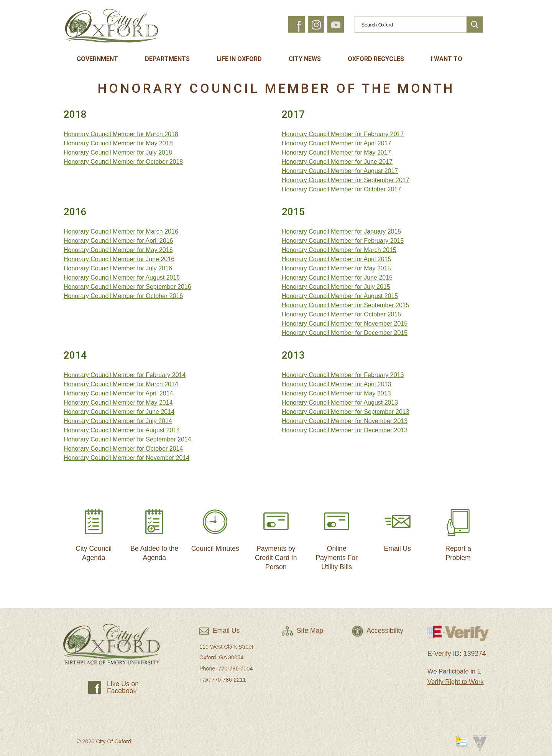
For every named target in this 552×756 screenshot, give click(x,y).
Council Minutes (215, 527)
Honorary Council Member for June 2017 (337, 162)
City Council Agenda (94, 532)
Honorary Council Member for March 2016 (121, 231)
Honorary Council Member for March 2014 (121, 384)
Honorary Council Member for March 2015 (339, 250)
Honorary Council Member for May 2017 (336, 152)
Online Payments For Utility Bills (337, 536)
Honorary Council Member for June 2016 (119, 259)
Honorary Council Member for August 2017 (340, 171)
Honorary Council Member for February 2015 (343, 241)
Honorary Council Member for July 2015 (336, 287)
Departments (167, 59)
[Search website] (407, 25)
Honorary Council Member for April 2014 (118, 393)
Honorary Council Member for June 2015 (337, 278)
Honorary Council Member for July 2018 (118, 152)
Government (97, 59)
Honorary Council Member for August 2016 (122, 278)
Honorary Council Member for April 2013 (336, 384)
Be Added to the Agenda (154, 532)
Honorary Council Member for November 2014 (127, 458)
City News (305, 59)
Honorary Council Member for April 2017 (336, 143)
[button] (475, 25)
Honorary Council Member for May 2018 (118, 143)
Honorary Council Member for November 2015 (345, 324)
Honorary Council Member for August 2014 (122, 430)
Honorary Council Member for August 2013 (340, 403)
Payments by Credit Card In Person (276, 536)
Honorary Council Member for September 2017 (346, 180)
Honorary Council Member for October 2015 (341, 314)
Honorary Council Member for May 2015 (336, 268)
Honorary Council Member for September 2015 (346, 305)
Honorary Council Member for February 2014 (125, 375)
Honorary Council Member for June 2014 (119, 412)
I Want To (447, 59)
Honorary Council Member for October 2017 (341, 189)
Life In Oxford (239, 59)
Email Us (398, 527)
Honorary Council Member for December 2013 (345, 430)
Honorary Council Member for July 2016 (118, 268)
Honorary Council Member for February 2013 (343, 375)
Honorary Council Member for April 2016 (118, 241)
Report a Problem (458, 532)
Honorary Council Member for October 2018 (123, 162)
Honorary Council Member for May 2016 (118, 250)
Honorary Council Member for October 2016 (123, 296)
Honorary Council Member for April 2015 (336, 259)
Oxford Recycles (376, 59)
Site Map (302, 631)
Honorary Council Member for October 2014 (123, 449)
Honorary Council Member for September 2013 (346, 412)
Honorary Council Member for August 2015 (340, 296)
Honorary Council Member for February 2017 (343, 134)
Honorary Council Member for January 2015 (341, 231)
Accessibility (378, 631)
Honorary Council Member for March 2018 (121, 134)
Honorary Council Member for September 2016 (127, 287)
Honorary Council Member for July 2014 (118, 421)
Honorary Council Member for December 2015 (345, 333)
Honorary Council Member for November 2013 (345, 421)
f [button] (299, 27)
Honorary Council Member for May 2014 (118, 403)
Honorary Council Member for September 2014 (127, 439)
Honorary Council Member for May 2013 (336, 393)
